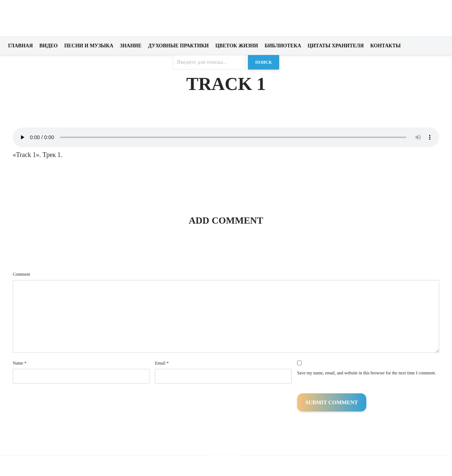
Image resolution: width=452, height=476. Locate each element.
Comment (21, 274)
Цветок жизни (237, 46)
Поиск (263, 62)
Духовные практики (178, 46)
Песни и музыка (89, 46)
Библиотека (283, 46)
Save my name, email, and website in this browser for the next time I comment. (367, 373)
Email (162, 363)
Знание (131, 46)
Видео (48, 46)
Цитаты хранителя (336, 46)
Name (20, 363)
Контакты (386, 46)
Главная (20, 46)
